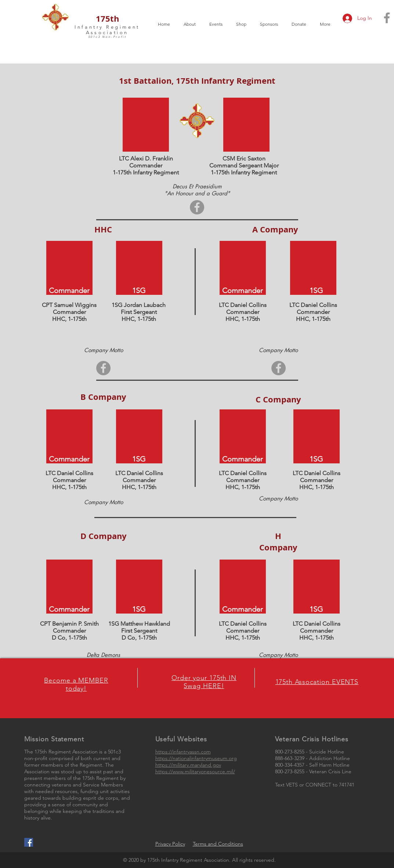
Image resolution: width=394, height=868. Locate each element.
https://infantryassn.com (183, 752)
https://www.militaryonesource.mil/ (195, 771)
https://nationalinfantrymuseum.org (196, 758)
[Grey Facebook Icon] (387, 18)
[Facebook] (197, 207)
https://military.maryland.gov (188, 765)
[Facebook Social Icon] (29, 842)
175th (107, 19)
